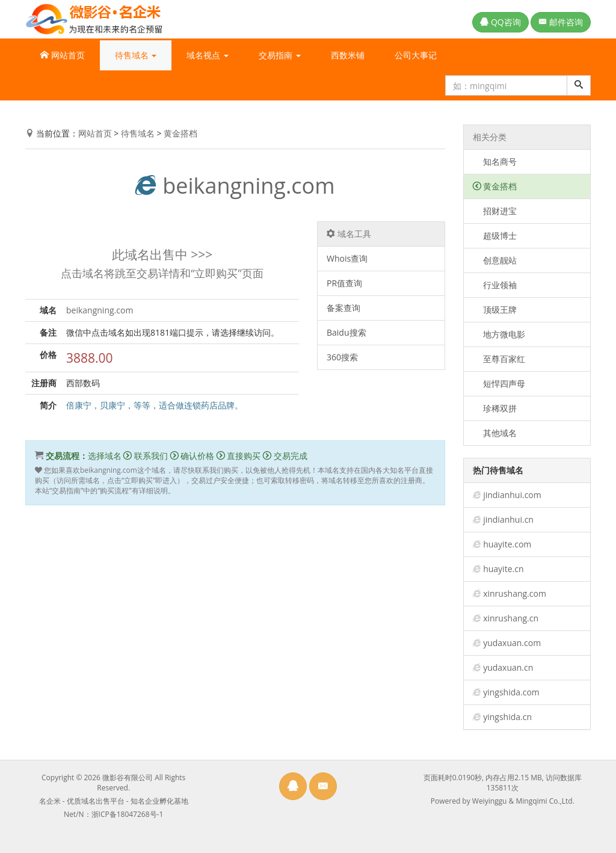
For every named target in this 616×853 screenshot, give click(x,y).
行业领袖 (495, 285)
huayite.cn (503, 569)
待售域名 (138, 133)
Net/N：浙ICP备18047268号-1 (113, 814)
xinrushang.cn (511, 618)
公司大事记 (416, 55)
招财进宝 (495, 211)
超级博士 (495, 236)
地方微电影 (499, 334)
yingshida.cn (507, 717)
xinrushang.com (515, 593)
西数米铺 (348, 55)
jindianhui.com (512, 495)
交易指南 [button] (280, 55)
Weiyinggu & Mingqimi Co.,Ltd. (523, 801)
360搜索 (342, 357)
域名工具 (349, 234)
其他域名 (495, 433)
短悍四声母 (499, 383)
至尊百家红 (499, 359)
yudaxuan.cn (508, 667)
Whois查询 (347, 258)
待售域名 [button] (136, 55)
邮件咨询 (561, 22)
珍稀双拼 (495, 408)
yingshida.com (511, 692)
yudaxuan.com (512, 643)
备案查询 (343, 308)
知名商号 (495, 162)
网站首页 (63, 55)
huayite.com (507, 544)
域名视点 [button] (208, 55)
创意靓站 (495, 260)
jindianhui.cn (508, 519)
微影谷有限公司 (128, 778)
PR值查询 (344, 283)
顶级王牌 (495, 309)
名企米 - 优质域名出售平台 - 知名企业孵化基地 (114, 801)
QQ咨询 (500, 22)
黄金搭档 (180, 133)
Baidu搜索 (346, 332)
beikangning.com (235, 186)
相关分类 (490, 137)
